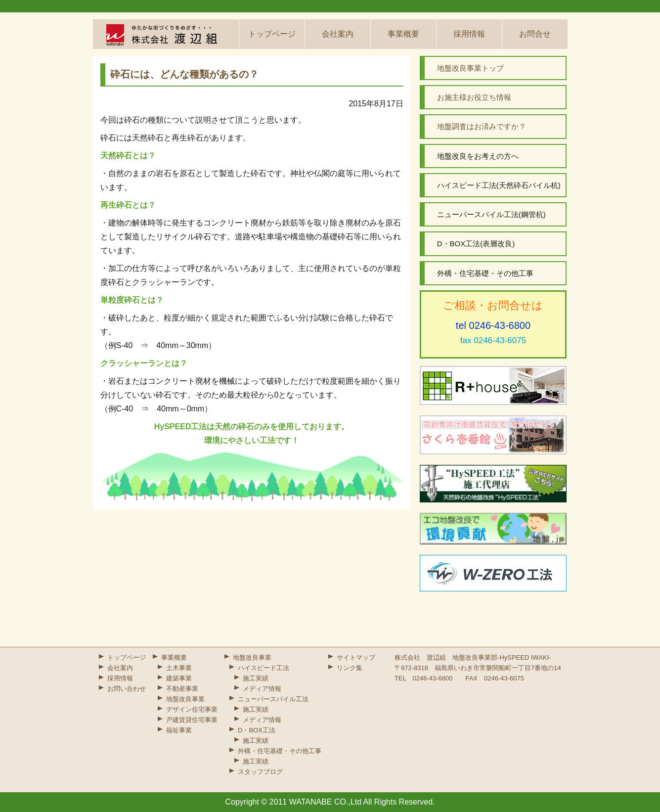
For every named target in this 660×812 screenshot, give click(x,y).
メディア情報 (262, 689)
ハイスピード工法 (264, 668)
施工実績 (256, 678)
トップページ (272, 34)
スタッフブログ (260, 772)
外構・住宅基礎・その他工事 (280, 751)
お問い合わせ (127, 689)
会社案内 (338, 34)
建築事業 (179, 678)
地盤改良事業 (185, 699)
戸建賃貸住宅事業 (192, 720)
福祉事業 (179, 730)
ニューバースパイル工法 (273, 699)
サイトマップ (356, 657)
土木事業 (179, 668)
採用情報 (469, 34)
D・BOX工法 (257, 730)
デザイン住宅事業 (192, 709)
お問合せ (535, 34)
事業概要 (403, 34)
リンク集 (350, 668)
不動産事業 (182, 689)
